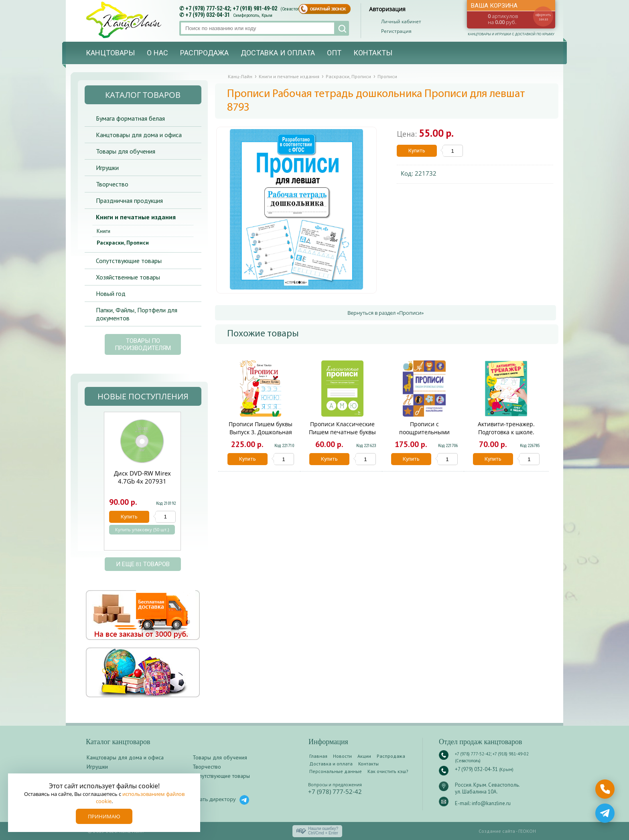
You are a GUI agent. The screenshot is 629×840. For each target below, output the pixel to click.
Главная (318, 756)
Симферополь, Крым (253, 15)
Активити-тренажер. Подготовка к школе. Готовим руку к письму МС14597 (506, 436)
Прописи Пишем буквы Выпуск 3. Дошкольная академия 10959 (261, 432)
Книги (103, 231)
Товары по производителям (143, 344)
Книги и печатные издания (136, 217)
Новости (342, 756)
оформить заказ (543, 17)
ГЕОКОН (527, 831)
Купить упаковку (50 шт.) (142, 530)
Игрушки (107, 168)
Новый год (111, 293)
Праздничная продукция (129, 200)
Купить (417, 151)
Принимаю (104, 816)
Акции (364, 756)
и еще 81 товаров (143, 564)
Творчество (112, 184)
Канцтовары (110, 53)
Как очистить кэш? (388, 771)
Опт (334, 53)
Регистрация (396, 31)
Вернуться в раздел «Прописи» (386, 313)
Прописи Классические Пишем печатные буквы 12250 (342, 432)
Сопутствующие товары (129, 261)
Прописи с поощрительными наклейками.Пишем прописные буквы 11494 (424, 436)
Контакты (373, 53)
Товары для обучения (126, 151)
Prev (94, 485)
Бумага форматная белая (130, 118)
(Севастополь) (294, 9)
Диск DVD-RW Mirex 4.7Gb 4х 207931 (142, 477)
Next (190, 485)
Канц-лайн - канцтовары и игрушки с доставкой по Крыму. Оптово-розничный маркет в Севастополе (125, 20)
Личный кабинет (401, 21)
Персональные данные (336, 771)
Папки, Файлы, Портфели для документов (137, 314)
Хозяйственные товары (128, 277)
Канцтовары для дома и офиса (139, 135)
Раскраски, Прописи (123, 243)
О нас (157, 53)
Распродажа (204, 53)
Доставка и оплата (278, 53)
